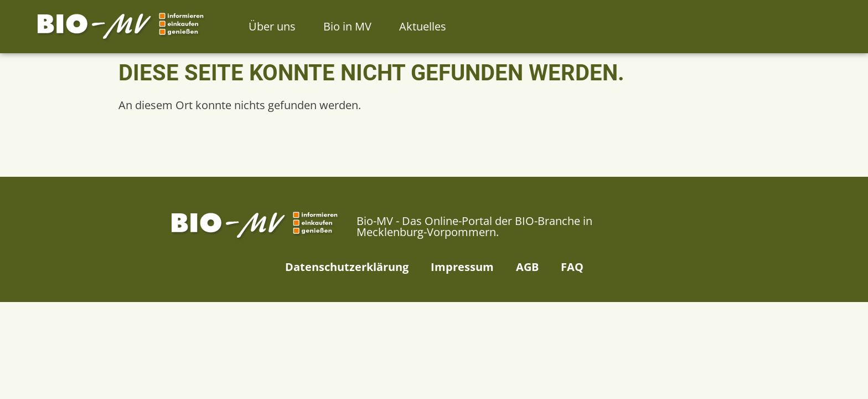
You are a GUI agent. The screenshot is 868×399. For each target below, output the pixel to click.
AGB (527, 267)
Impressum (462, 267)
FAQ (572, 267)
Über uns (272, 26)
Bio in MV (347, 26)
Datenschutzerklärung (347, 267)
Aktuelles (423, 26)
